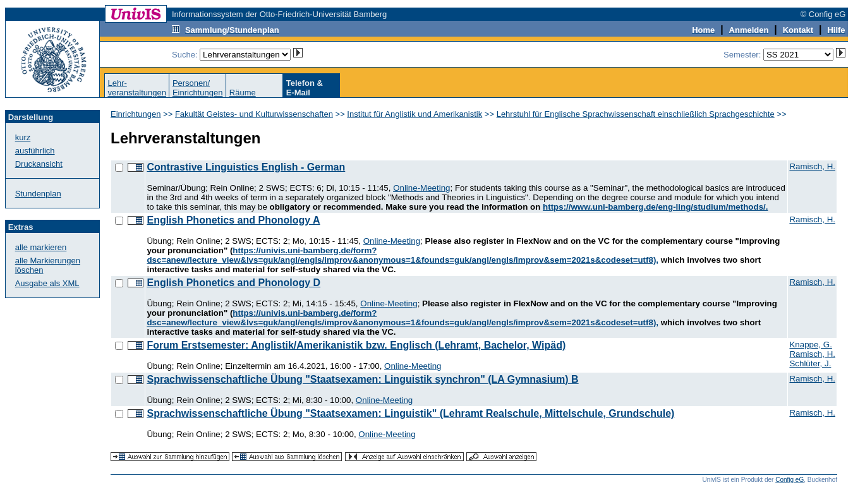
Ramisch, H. (812, 166)
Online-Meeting (421, 188)
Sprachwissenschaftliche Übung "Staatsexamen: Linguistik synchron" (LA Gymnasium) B (362, 379)
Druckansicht (39, 164)
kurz (23, 137)
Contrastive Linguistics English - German (246, 167)
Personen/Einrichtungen (198, 88)
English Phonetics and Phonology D (233, 283)
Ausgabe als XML (47, 283)
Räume (243, 93)
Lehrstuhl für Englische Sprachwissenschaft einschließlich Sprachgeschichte (636, 114)
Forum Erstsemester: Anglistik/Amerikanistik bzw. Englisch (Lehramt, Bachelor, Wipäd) (356, 345)
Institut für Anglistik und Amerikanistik (414, 114)
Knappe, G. (810, 345)
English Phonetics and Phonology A (233, 220)
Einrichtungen (136, 114)
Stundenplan (38, 194)
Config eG (789, 480)
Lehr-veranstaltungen (137, 88)
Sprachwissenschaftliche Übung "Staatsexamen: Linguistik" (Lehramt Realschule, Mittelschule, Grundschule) (410, 413)
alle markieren (41, 247)
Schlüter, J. (810, 363)
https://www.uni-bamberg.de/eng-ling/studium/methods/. (655, 207)
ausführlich (35, 151)
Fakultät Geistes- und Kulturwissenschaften (254, 114)
